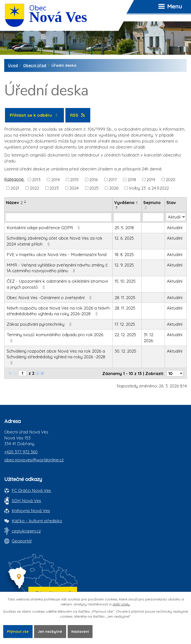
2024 (74, 188)
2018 (132, 180)
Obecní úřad (35, 65)
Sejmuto (152, 202)
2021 (15, 188)
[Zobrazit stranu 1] (22, 373)
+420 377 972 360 (21, 452)
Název (14, 202)
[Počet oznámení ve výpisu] (175, 373)
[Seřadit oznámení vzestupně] (25, 201)
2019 (151, 180)
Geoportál (22, 541)
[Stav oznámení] (176, 217)
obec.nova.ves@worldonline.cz (34, 460)
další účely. (121, 604)
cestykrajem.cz (26, 531)
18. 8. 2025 (124, 254)
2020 (171, 180)
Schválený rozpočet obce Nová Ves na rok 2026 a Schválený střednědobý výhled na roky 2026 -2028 (56, 357)
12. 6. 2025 (124, 238)
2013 (36, 180)
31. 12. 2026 (149, 338)
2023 (54, 188)
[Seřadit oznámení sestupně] (25, 203)
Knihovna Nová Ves (31, 510)
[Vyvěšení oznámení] (127, 217)
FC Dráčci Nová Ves (31, 490)
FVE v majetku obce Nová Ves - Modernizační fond (57, 254)
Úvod (13, 65)
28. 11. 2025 (125, 297)
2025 (94, 188)
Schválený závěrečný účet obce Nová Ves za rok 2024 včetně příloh (55, 241)
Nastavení (80, 631)
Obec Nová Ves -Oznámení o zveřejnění (50, 297)
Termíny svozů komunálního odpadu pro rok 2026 (55, 337)
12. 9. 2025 (124, 265)
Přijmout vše (18, 631)
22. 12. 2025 (125, 335)
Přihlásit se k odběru (35, 115)
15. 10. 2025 (125, 281)
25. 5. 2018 (124, 228)
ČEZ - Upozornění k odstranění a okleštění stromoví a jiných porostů (57, 284)
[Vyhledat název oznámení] (58, 217)
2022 (34, 188)
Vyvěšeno (126, 202)
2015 (74, 180)
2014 (55, 180)
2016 (94, 180)
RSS (78, 115)
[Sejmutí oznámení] (153, 217)
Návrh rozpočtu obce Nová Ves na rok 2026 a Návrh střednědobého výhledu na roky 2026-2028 (58, 311)
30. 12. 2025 (125, 351)
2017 (113, 180)
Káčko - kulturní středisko (37, 521)
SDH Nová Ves (26, 501)
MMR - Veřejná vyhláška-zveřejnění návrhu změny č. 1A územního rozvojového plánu (58, 268)
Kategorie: (14, 179)
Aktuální (175, 228)
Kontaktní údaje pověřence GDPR (44, 228)
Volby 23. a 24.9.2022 (149, 188)
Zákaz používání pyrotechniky (40, 324)
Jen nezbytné (50, 631)
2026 (114, 188)
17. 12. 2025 (125, 324)
